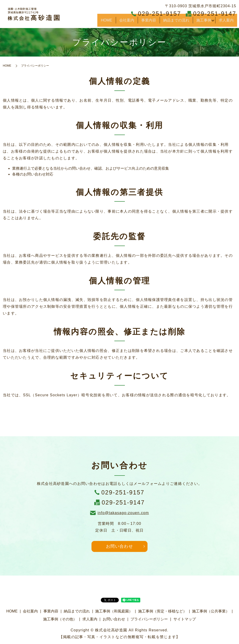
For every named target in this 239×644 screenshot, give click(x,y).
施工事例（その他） (60, 619)
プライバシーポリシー (149, 619)
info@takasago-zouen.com (123, 513)
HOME (116, 22)
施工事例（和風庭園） (114, 611)
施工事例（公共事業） (211, 611)
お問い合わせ (119, 546)
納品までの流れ (178, 22)
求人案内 (227, 22)
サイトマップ (185, 619)
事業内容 (153, 22)
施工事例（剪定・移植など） (162, 611)
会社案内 (134, 22)
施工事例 (204, 22)
